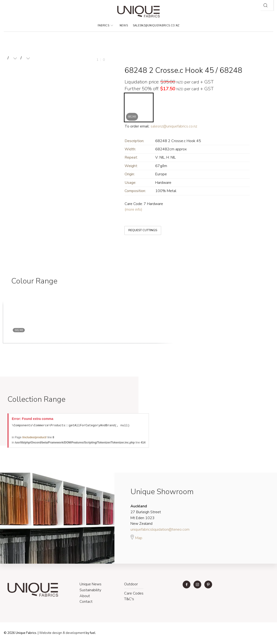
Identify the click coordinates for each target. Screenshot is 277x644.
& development (74, 634)
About (85, 597)
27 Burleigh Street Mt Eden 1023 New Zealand (146, 516)
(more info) (133, 209)
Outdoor (131, 585)
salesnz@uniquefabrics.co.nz (156, 26)
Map (136, 538)
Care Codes (134, 594)
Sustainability (90, 591)
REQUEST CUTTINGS (139, 226)
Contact (86, 602)
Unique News (90, 585)
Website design (51, 634)
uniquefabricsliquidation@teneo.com (160, 530)
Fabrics (105, 26)
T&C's (129, 600)
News (124, 26)
